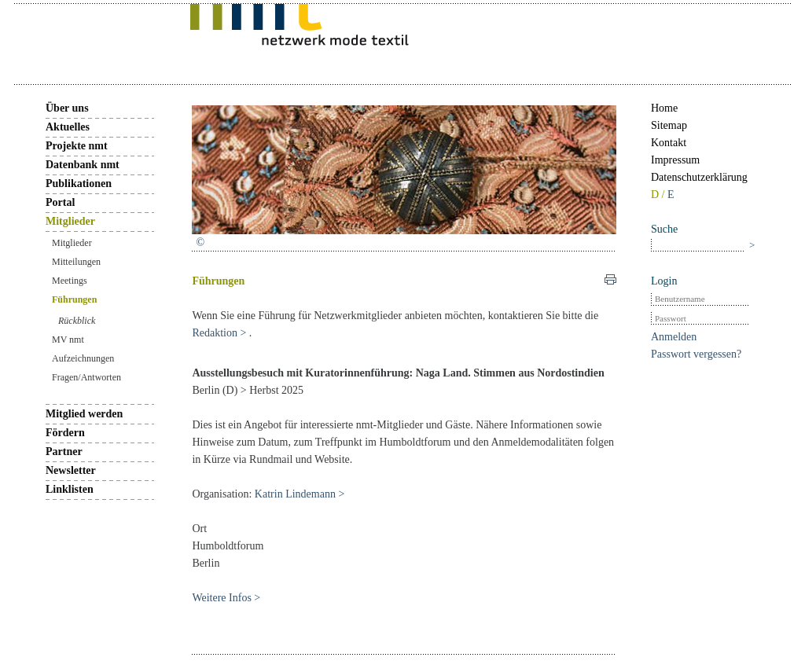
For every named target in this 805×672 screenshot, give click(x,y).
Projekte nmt (77, 146)
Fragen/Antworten (86, 377)
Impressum (675, 160)
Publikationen (79, 184)
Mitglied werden (84, 414)
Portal (60, 202)
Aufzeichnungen (83, 358)
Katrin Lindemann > (300, 494)
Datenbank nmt (83, 165)
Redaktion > (220, 333)
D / (659, 195)
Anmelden (674, 337)
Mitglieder (70, 221)
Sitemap (669, 125)
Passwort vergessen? (696, 354)
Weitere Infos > (226, 598)
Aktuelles (68, 127)
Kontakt (669, 143)
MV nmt (68, 340)
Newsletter (71, 470)
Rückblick (77, 321)
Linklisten (70, 489)
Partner (64, 452)
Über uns (67, 108)
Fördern (65, 433)
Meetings (70, 281)
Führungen (74, 299)
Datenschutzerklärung (699, 177)
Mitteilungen (76, 262)
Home (664, 108)
